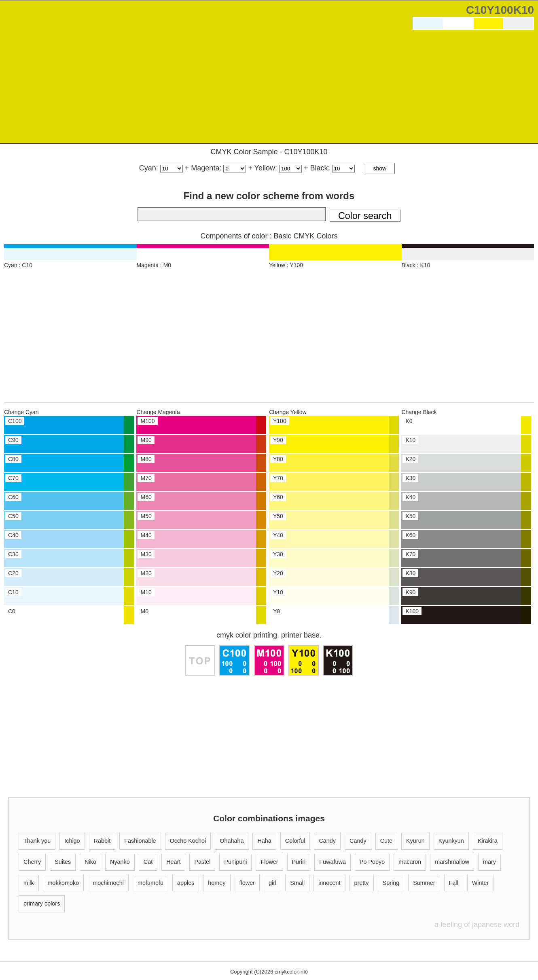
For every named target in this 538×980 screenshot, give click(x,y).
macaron (410, 862)
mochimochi (108, 883)
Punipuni (235, 862)
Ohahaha (232, 841)
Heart (173, 862)
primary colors (42, 903)
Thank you (37, 841)
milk (29, 883)
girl (272, 883)
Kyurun (415, 841)
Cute (386, 841)
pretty (362, 883)
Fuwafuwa (333, 862)
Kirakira (488, 841)
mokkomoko (64, 883)
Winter (481, 883)
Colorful (295, 841)
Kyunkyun (451, 841)
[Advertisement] (473, 89)
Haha (264, 841)
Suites (63, 862)
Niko (90, 862)
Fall (454, 883)
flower (247, 883)
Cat (148, 862)
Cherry (32, 862)
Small (297, 883)
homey (217, 883)
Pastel (202, 862)
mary (489, 862)
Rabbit (102, 841)
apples (186, 883)
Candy (327, 841)
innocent (329, 883)
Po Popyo (372, 862)
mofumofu (150, 883)
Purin (299, 862)
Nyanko (120, 862)
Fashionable (140, 841)
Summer (424, 883)
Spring (391, 883)
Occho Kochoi (188, 841)
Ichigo (72, 841)
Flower (269, 862)
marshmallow (452, 862)
